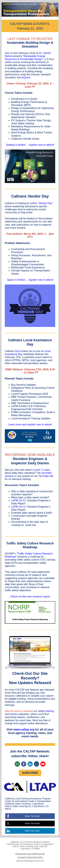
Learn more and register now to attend (30, 425)
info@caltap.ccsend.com (34, 861)
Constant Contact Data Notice (30, 857)
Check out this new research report (30, 597)
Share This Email (32, 816)
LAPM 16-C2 (19, 507)
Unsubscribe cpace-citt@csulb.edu (30, 854)
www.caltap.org (24, 730)
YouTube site (46, 476)
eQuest (26, 77)
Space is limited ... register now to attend (30, 280)
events (14, 714)
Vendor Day (45, 203)
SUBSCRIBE (30, 773)
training (50, 711)
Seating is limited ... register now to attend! (30, 145)
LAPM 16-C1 (19, 500)
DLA (17, 351)
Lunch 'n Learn (42, 470)
